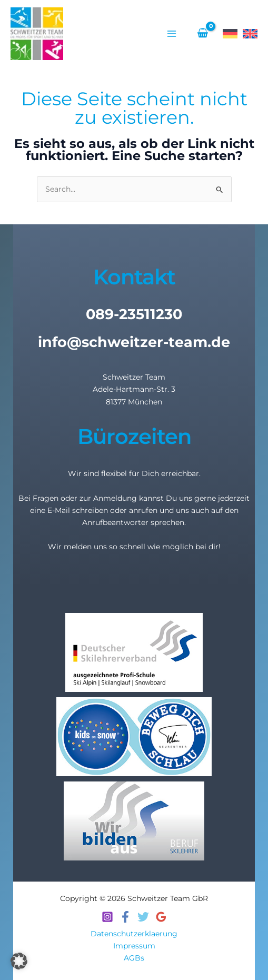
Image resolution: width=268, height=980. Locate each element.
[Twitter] (143, 917)
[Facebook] (125, 917)
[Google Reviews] (161, 917)
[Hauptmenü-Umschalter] (172, 34)
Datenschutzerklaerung (134, 934)
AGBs (134, 958)
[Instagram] (107, 917)
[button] (19, 961)
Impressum (134, 946)
